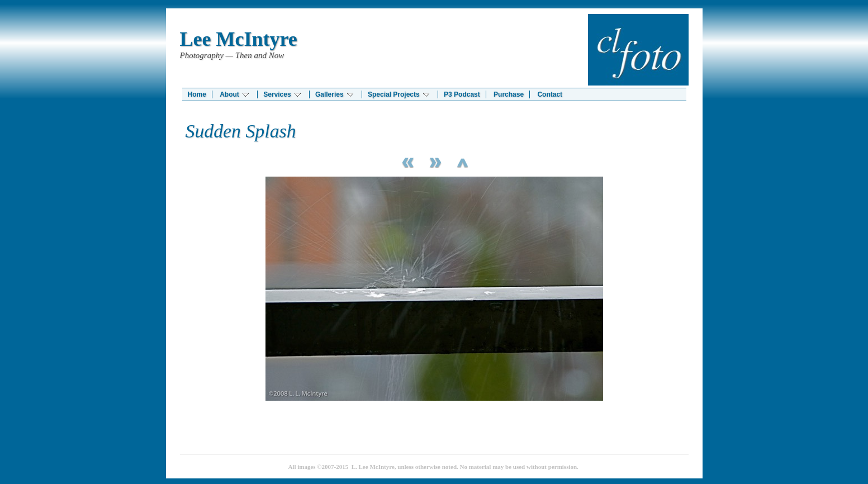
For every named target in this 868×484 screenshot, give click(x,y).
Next (434, 161)
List (462, 161)
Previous (406, 161)
